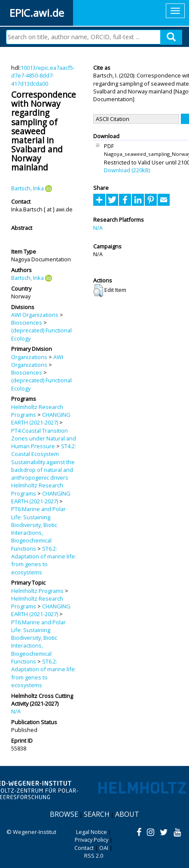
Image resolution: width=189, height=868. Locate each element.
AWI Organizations (35, 315)
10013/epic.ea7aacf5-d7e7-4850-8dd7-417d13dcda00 (43, 76)
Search (97, 814)
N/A (16, 711)
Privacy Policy (91, 840)
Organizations (29, 357)
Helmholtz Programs (37, 591)
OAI (104, 848)
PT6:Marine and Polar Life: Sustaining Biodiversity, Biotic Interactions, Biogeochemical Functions (38, 529)
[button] (98, 291)
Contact (84, 848)
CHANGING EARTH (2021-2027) (41, 418)
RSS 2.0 (94, 856)
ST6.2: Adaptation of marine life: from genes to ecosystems (44, 560)
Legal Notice (91, 832)
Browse (64, 814)
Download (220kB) (127, 170)
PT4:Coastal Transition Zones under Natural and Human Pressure (44, 439)
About (127, 814)
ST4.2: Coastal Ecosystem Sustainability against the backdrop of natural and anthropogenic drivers (44, 462)
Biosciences (27, 322)
